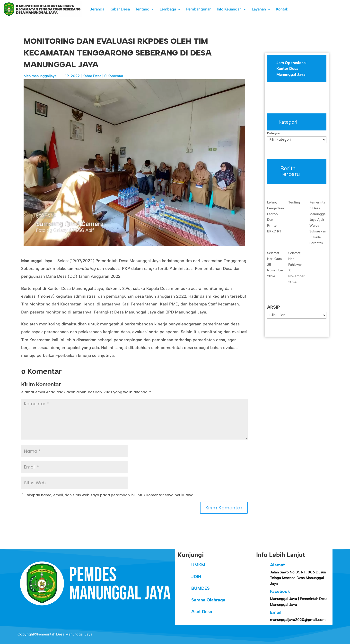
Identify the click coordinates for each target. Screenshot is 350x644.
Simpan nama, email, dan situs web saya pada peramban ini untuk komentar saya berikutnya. (111, 495)
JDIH (196, 577)
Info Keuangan (229, 9)
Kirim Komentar (224, 508)
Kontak (282, 9)
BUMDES (201, 588)
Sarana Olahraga (208, 600)
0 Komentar (114, 76)
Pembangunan (199, 9)
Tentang (142, 9)
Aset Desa (202, 612)
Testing (294, 202)
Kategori (274, 133)
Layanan (259, 9)
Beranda (97, 9)
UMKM (198, 565)
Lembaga (168, 9)
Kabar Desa (120, 9)
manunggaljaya (44, 76)
